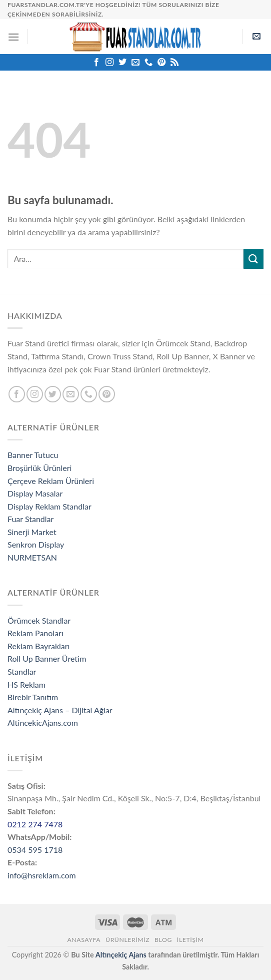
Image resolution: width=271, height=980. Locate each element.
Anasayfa (84, 940)
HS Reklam (26, 684)
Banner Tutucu (33, 455)
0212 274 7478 (35, 824)
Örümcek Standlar (39, 620)
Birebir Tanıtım (33, 697)
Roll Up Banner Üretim (47, 658)
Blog (163, 940)
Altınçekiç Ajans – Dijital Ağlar (60, 710)
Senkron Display (36, 544)
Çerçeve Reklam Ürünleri (51, 481)
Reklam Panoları (35, 633)
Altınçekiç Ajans (121, 955)
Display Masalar (35, 493)
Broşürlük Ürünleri (39, 468)
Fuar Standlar (30, 519)
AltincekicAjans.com (43, 722)
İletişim (190, 940)
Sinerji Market (32, 532)
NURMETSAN (32, 557)
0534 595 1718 (35, 850)
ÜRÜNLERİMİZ (127, 940)
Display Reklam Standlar (49, 506)
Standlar (22, 671)
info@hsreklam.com (42, 875)
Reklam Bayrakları (38, 646)
